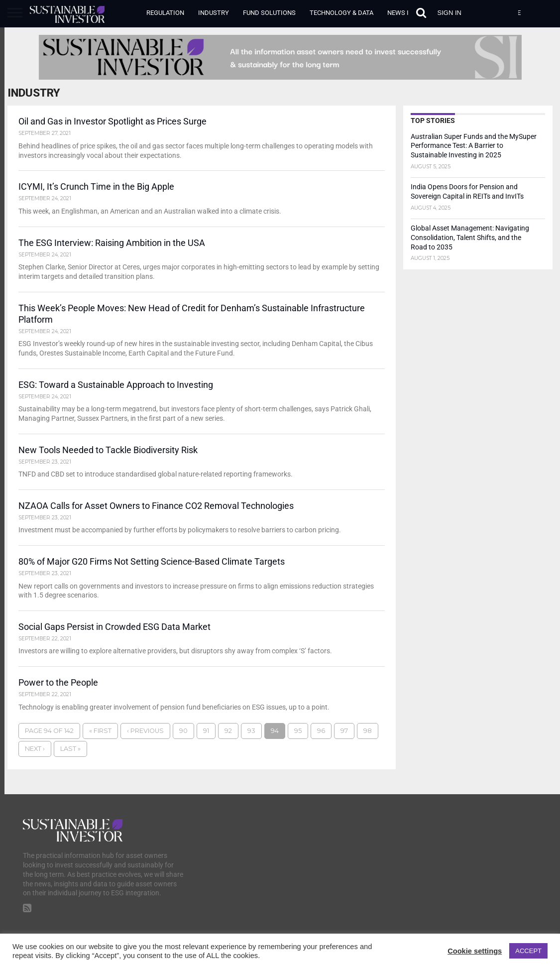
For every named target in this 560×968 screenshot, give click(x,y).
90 (183, 735)
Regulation (165, 13)
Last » (70, 753)
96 (321, 735)
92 (228, 735)
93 (251, 735)
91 (206, 735)
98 (368, 735)
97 (344, 735)
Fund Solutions (269, 13)
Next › (35, 753)
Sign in (449, 13)
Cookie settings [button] (475, 951)
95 (298, 735)
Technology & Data (341, 13)
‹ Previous (145, 735)
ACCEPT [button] (528, 951)
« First (100, 735)
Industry (214, 13)
